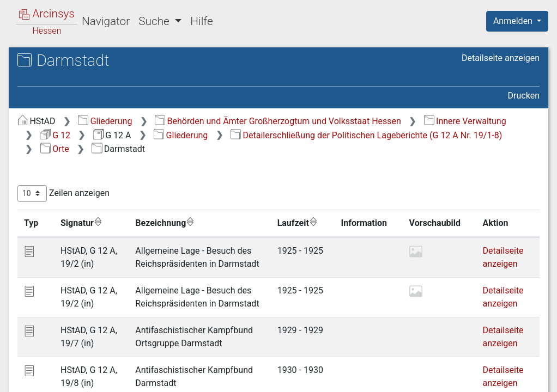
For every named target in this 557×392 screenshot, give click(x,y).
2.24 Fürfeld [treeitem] (80, 290)
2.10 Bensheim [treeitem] (86, 102)
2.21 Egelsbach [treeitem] (87, 250)
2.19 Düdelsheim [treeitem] (90, 223)
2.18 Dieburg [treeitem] (82, 210)
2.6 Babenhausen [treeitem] (91, 49)
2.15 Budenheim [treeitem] (89, 170)
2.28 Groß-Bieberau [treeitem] (95, 344)
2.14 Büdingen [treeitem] (85, 156)
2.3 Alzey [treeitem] (75, 9)
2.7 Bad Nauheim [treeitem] (90, 63)
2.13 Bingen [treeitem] (80, 143)
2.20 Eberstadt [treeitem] (86, 237)
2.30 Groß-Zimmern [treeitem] (95, 371)
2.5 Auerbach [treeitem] (83, 35)
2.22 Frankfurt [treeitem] (84, 264)
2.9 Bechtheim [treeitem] (85, 89)
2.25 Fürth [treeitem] (77, 304)
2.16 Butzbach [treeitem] (85, 183)
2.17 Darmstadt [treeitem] (87, 197)
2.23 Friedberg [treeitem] (85, 277)
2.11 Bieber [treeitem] (79, 116)
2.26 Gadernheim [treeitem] (90, 317)
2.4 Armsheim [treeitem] (84, 22)
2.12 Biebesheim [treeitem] (89, 130)
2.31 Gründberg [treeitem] (87, 384)
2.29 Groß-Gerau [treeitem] (89, 357)
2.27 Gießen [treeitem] (80, 330)
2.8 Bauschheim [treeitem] (88, 76)
